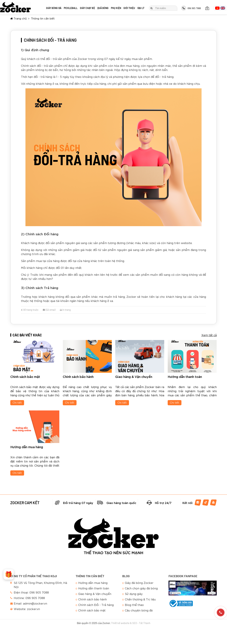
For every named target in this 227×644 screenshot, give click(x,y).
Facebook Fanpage (183, 576)
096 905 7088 (191, 8)
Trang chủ (18, 18)
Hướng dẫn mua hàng (27, 447)
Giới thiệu (129, 8)
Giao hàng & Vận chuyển (134, 376)
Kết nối (187, 503)
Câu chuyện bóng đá (139, 610)
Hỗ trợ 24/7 (163, 503)
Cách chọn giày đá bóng (141, 588)
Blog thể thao (134, 605)
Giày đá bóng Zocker (139, 583)
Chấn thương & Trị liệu (140, 599)
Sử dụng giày (134, 594)
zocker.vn (33, 609)
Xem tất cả (209, 335)
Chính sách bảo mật (25, 376)
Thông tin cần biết (43, 18)
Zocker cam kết (25, 503)
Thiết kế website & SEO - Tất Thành (131, 623)
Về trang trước (30, 310)
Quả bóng (103, 8)
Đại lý (141, 8)
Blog (126, 576)
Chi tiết (17, 402)
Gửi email (49, 310)
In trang (65, 310)
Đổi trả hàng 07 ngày (78, 503)
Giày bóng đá (54, 8)
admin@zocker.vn (35, 603)
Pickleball (71, 8)
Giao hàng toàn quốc (121, 503)
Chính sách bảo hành (78, 376)
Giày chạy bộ (87, 8)
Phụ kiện (116, 8)
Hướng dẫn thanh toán (185, 376)
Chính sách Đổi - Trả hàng (96, 605)
